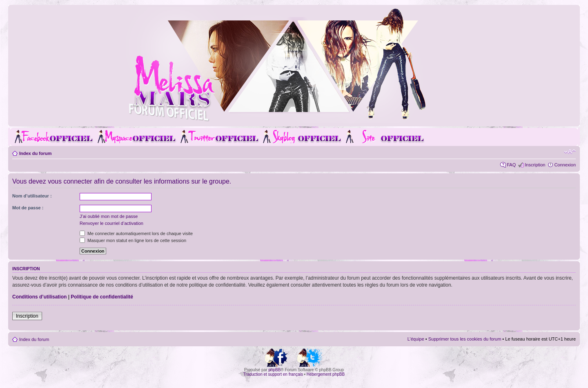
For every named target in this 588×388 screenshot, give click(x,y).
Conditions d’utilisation (39, 297)
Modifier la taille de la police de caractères (570, 152)
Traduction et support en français (273, 374)
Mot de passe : (28, 208)
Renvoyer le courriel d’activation (111, 223)
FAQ (511, 165)
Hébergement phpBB (326, 374)
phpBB (274, 370)
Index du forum (35, 153)
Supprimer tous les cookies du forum (465, 339)
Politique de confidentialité (102, 297)
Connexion (565, 165)
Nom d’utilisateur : (32, 196)
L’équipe (416, 339)
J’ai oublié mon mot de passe (109, 216)
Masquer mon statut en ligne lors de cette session (133, 240)
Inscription (535, 165)
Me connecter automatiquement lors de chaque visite (136, 233)
